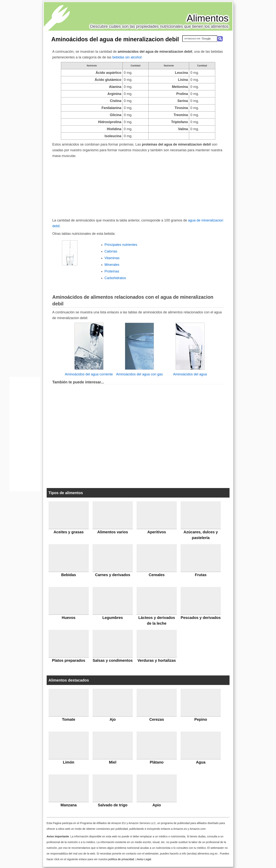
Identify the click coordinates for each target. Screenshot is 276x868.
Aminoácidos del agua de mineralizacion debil (115, 39)
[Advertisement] (138, 187)
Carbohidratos (115, 278)
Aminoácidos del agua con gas (139, 374)
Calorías (111, 251)
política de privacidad (121, 859)
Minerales (112, 265)
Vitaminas (112, 258)
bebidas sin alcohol (127, 57)
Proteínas (112, 271)
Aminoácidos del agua (190, 374)
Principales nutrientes (121, 245)
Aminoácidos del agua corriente (89, 374)
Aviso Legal (144, 859)
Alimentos (208, 18)
